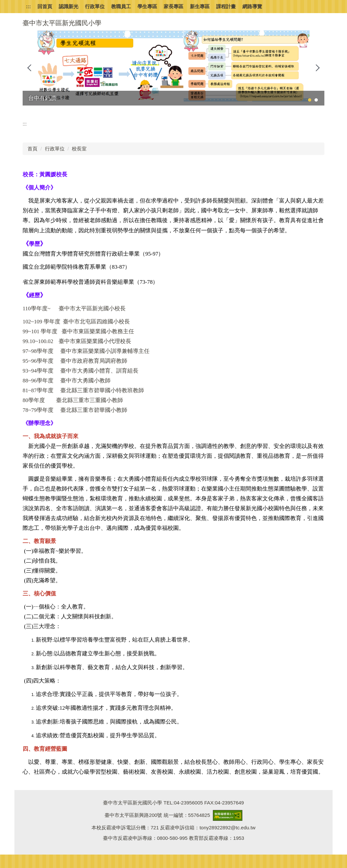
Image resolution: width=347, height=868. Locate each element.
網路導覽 (252, 6)
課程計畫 (226, 6)
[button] (31, 68)
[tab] (310, 100)
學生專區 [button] (147, 6)
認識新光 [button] (69, 6)
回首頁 (45, 6)
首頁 (32, 149)
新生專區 (200, 6)
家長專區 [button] (173, 6)
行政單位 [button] (95, 6)
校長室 (79, 149)
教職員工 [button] (121, 6)
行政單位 (55, 149)
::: (28, 6)
